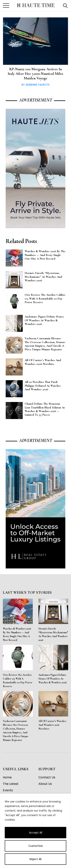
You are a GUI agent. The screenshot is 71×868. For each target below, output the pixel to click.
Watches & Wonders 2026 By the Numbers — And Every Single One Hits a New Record (17, 634)
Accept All (36, 833)
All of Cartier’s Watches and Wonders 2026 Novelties (52, 725)
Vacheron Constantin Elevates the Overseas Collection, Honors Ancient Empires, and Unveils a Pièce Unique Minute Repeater (16, 731)
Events (8, 790)
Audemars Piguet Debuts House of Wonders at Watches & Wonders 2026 (53, 679)
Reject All (35, 859)
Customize (36, 846)
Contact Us (47, 777)
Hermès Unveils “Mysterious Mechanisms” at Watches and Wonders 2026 (53, 634)
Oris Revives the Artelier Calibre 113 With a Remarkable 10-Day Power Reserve (18, 681)
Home (7, 777)
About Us (45, 784)
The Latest (11, 784)
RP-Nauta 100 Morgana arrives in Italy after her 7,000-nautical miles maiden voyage (35, 74)
